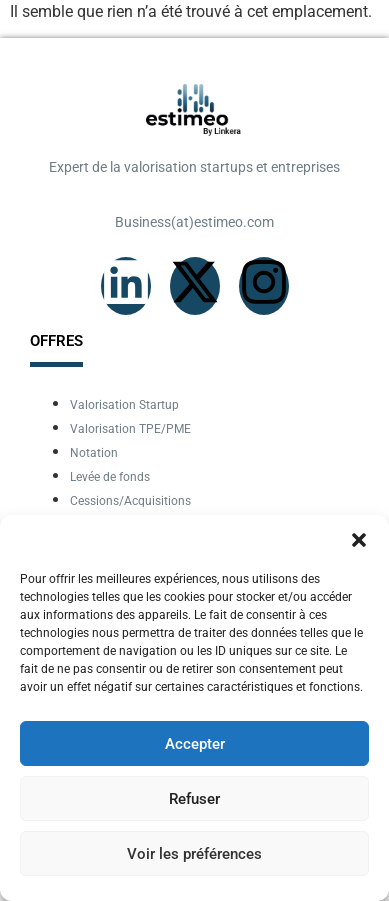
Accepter (195, 744)
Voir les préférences (194, 854)
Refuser (194, 799)
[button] (359, 540)
